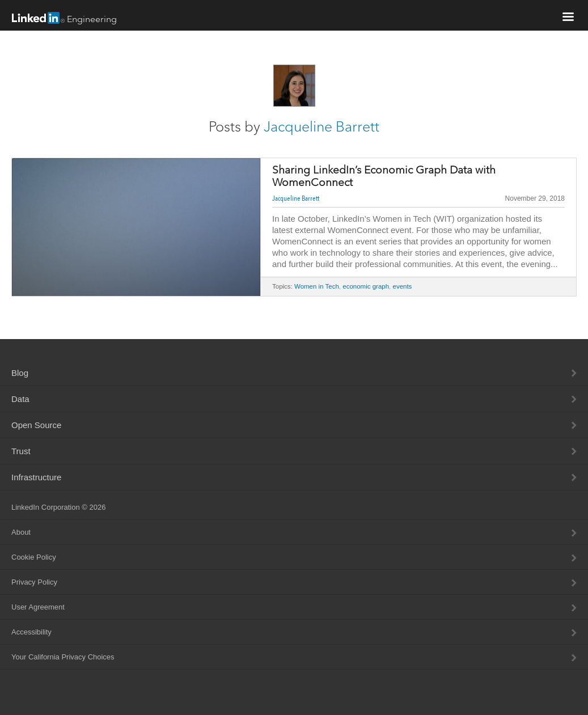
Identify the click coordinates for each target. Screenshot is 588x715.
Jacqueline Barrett (322, 126)
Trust (21, 451)
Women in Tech (317, 286)
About (21, 532)
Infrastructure (36, 477)
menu (568, 16)
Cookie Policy (34, 557)
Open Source (36, 425)
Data (20, 399)
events (402, 286)
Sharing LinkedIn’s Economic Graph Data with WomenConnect (384, 176)
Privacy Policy (34, 582)
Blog (20, 373)
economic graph (366, 286)
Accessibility (31, 632)
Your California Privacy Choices (63, 657)
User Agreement (38, 607)
